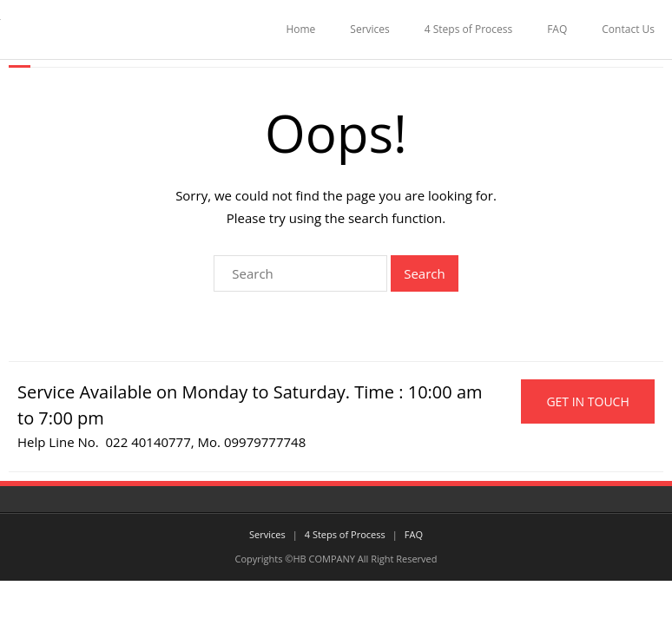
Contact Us (628, 29)
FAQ (557, 29)
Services (369, 29)
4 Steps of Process (468, 29)
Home (300, 29)
